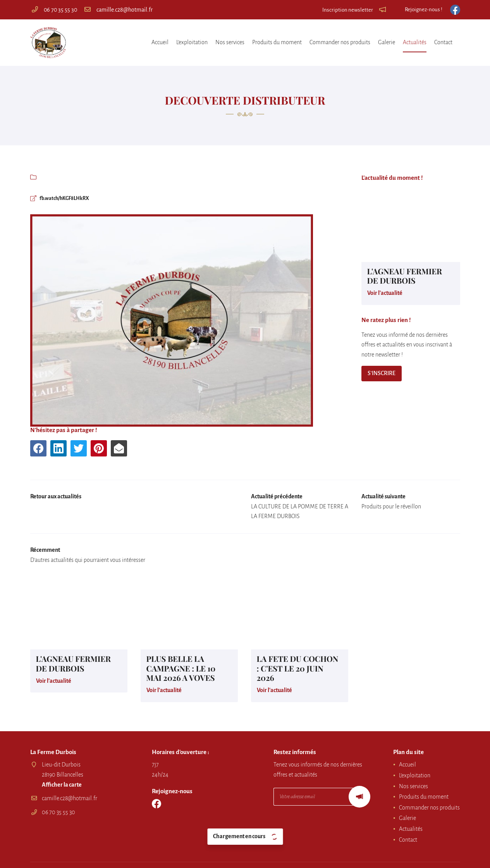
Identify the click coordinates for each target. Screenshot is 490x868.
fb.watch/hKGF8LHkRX (69, 199)
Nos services (230, 42)
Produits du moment (277, 42)
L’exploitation (192, 42)
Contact (443, 42)
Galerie (387, 42)
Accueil (160, 42)
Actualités (415, 42)
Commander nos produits (340, 42)
